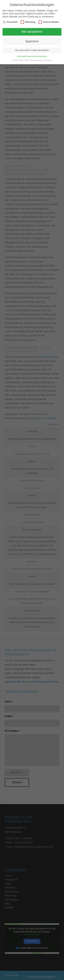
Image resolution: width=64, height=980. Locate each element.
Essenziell (10, 22)
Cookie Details (18, 60)
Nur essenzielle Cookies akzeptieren (32, 50)
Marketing (28, 22)
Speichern (32, 41)
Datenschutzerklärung (33, 60)
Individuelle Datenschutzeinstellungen (32, 56)
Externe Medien (49, 22)
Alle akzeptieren (32, 32)
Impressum (48, 60)
